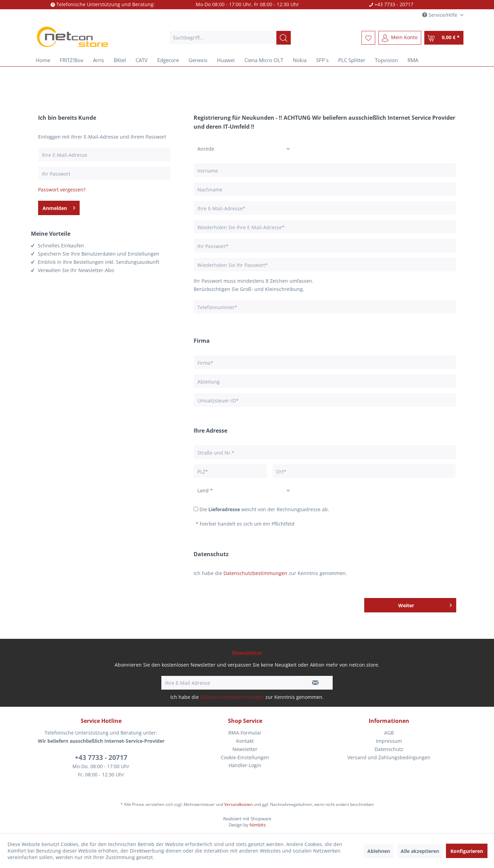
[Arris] (99, 60)
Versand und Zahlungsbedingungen (389, 757)
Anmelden (59, 207)
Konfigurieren (467, 851)
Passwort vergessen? (62, 190)
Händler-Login (245, 765)
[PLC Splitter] (352, 60)
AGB (389, 733)
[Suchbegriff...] (230, 38)
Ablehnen (379, 851)
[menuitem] (230, 38)
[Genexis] (198, 60)
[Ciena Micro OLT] (264, 60)
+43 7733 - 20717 (101, 758)
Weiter (425, 604)
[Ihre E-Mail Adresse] (230, 683)
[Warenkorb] (444, 38)
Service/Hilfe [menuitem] (440, 15)
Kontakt (245, 741)
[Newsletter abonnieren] (315, 683)
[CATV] (142, 60)
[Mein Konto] (400, 38)
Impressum (389, 741)
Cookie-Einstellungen (245, 757)
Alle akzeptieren (420, 851)
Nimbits (258, 825)
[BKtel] (120, 60)
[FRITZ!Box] (72, 60)
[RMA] (413, 60)
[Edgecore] (168, 60)
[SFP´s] (322, 60)
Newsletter (245, 749)
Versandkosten (238, 804)
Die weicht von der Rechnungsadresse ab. (264, 509)
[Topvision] (386, 60)
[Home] (43, 60)
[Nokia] (300, 60)
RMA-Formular (245, 733)
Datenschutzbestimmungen (255, 573)
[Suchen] (284, 38)
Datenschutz (389, 749)
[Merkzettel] (368, 38)
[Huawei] (226, 60)
